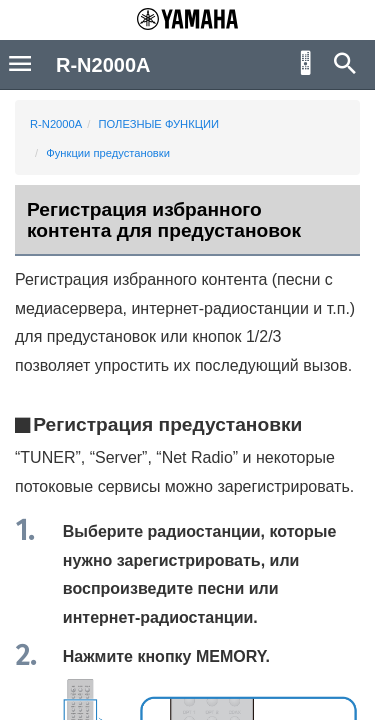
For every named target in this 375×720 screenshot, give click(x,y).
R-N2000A (56, 124)
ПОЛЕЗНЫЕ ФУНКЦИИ (158, 124)
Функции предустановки (108, 153)
